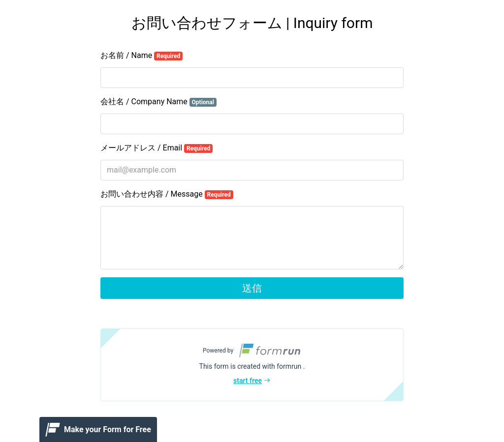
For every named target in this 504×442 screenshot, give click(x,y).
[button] (252, 365)
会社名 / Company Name (158, 102)
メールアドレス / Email (157, 148)
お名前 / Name (142, 56)
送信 (252, 288)
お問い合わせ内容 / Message (167, 194)
